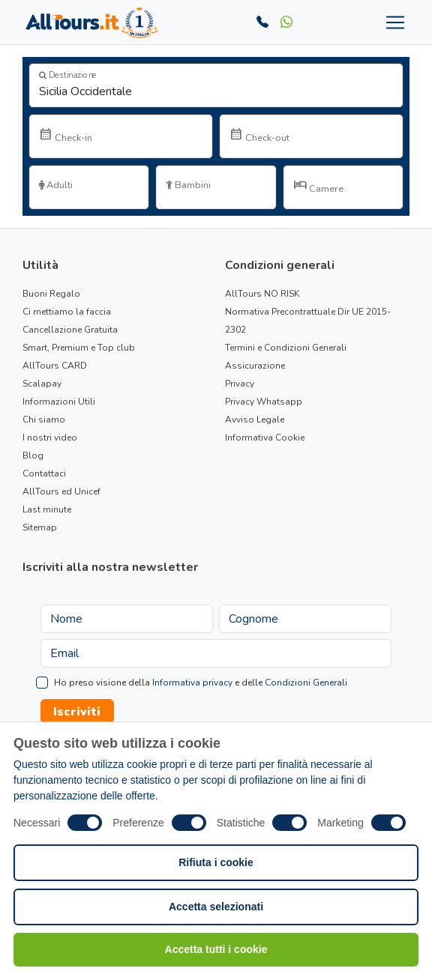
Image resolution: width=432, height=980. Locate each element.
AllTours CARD (55, 366)
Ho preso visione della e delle (201, 683)
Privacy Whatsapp (264, 402)
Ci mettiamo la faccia (67, 312)
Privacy (240, 384)
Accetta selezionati (216, 907)
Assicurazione (255, 366)
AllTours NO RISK (262, 294)
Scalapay (42, 384)
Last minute (47, 509)
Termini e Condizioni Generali (286, 348)
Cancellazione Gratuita (70, 330)
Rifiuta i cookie (216, 862)
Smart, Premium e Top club (79, 348)
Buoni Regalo (51, 294)
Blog (33, 456)
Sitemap (40, 527)
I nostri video (50, 438)
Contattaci (44, 474)
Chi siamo (44, 420)
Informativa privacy (192, 683)
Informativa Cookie (265, 438)
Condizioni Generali (306, 683)
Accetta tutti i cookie (216, 949)
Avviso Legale (255, 420)
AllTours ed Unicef (61, 491)
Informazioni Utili (59, 402)
